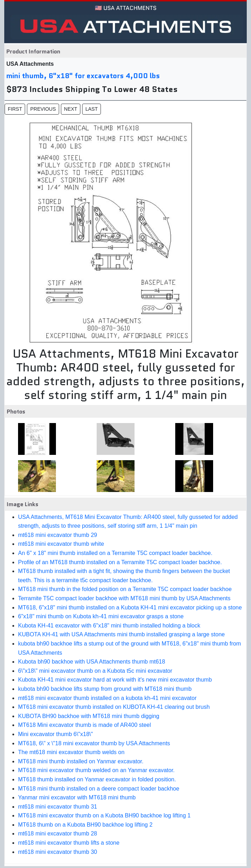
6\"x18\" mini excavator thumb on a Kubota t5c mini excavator (95, 671)
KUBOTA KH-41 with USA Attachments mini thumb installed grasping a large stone (121, 634)
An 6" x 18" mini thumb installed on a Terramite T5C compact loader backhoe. (115, 553)
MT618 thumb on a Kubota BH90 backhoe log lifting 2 (85, 825)
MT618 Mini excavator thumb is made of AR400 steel (84, 725)
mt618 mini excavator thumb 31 (58, 807)
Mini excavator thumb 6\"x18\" (55, 734)
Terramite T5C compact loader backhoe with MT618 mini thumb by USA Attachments (124, 598)
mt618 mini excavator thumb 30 (58, 852)
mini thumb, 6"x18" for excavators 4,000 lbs (83, 76)
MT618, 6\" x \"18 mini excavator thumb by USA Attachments (94, 743)
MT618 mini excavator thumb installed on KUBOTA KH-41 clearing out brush (114, 707)
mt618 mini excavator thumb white (61, 544)
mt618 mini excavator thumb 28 (58, 834)
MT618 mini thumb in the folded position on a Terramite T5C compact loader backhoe (125, 589)
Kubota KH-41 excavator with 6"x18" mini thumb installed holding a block (109, 626)
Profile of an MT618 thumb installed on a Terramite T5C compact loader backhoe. (120, 562)
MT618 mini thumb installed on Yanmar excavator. (81, 761)
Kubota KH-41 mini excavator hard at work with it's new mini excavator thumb (115, 680)
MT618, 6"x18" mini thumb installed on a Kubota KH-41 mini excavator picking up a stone (130, 607)
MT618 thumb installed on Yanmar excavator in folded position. (97, 779)
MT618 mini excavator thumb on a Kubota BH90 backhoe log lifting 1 (104, 815)
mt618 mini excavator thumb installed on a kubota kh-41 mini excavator (107, 698)
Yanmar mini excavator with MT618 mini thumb (77, 797)
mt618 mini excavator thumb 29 (58, 535)
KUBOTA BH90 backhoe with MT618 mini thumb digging (89, 716)
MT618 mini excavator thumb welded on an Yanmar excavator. (96, 770)
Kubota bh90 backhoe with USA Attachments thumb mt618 (92, 662)
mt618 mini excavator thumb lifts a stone (69, 843)
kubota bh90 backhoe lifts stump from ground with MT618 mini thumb (105, 689)
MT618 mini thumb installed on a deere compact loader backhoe (99, 789)
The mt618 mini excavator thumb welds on (71, 752)
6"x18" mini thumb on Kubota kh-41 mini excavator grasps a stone (101, 616)
